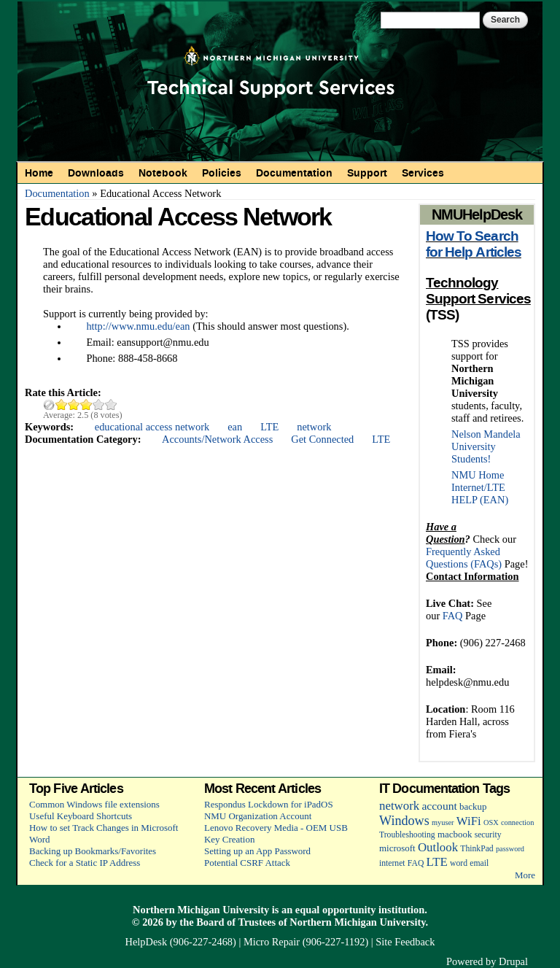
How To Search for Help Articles (474, 244)
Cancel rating (49, 404)
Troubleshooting (407, 835)
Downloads (96, 173)
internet (392, 863)
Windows (404, 821)
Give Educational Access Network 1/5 (62, 404)
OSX (491, 822)
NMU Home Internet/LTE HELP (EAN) (480, 487)
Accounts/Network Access (217, 439)
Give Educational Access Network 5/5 (111, 404)
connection (517, 822)
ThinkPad (477, 849)
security (488, 835)
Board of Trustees (236, 922)
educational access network (152, 427)
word (459, 863)
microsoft (397, 848)
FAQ (453, 616)
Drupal (513, 961)
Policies (222, 173)
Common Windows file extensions (94, 804)
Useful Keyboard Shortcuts (81, 816)
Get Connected (322, 439)
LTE (269, 427)
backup (473, 806)
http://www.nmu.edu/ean (138, 326)
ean (235, 427)
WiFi (469, 821)
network (314, 427)
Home (39, 173)
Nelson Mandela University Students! (486, 446)
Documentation (294, 173)
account (439, 806)
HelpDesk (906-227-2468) (181, 942)
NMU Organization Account (258, 816)
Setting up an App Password (257, 851)
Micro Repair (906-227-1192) (306, 942)
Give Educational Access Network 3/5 (86, 404)
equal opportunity (336, 910)
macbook (455, 834)
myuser (443, 822)
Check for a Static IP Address (85, 863)
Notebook (163, 173)
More (525, 875)
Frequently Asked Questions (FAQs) (464, 558)
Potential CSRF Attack (247, 863)
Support (367, 173)
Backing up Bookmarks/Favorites (93, 851)
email (479, 863)
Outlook (438, 847)
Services (423, 173)
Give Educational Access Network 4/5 (99, 404)
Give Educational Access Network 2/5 (74, 404)
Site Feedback (405, 942)
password (510, 849)
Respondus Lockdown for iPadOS (269, 804)
